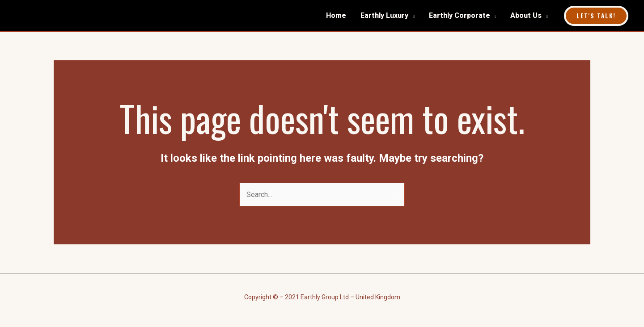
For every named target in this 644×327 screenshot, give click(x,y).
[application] (411, 16)
